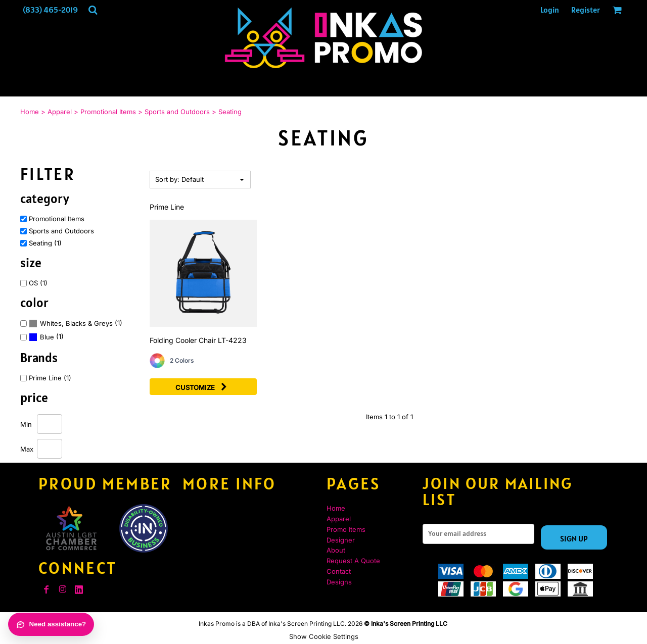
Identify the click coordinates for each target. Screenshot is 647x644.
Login (550, 10)
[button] (93, 10)
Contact (339, 571)
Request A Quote (353, 561)
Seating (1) (45, 243)
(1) (76, 324)
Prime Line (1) (50, 378)
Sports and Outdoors (177, 112)
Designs (339, 582)
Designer (341, 540)
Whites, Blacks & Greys (76, 324)
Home (30, 112)
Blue (47, 337)
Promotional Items (108, 112)
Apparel (60, 112)
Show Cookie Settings (324, 636)
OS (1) (38, 283)
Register (586, 10)
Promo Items (346, 529)
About (336, 550)
